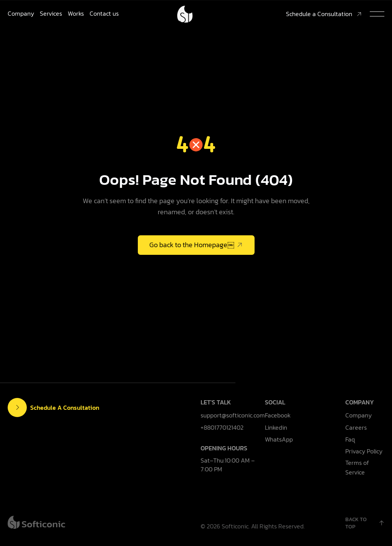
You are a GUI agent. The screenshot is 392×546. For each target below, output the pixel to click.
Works (76, 13)
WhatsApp (279, 439)
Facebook (278, 415)
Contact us (104, 13)
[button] (377, 14)
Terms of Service (357, 467)
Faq (350, 439)
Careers (356, 427)
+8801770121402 (222, 427)
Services (51, 13)
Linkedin (276, 427)
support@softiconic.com (233, 415)
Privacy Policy (364, 451)
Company (21, 13)
